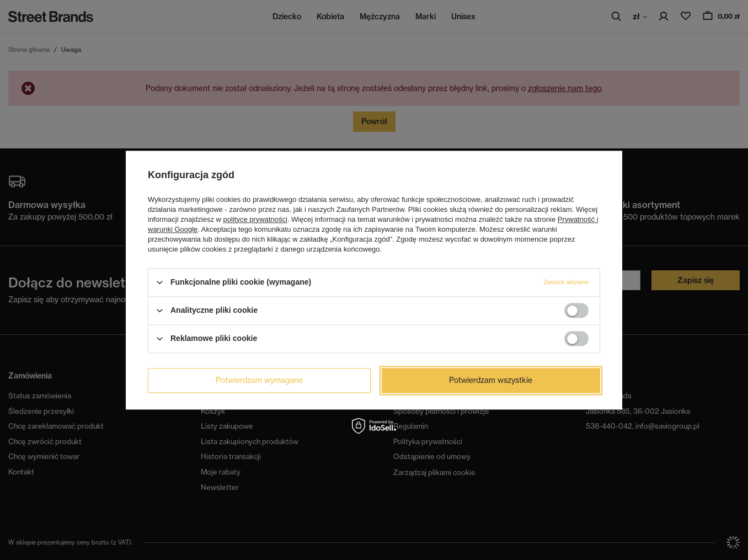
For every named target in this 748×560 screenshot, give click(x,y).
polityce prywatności (255, 219)
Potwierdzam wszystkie (491, 380)
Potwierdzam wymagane (259, 380)
